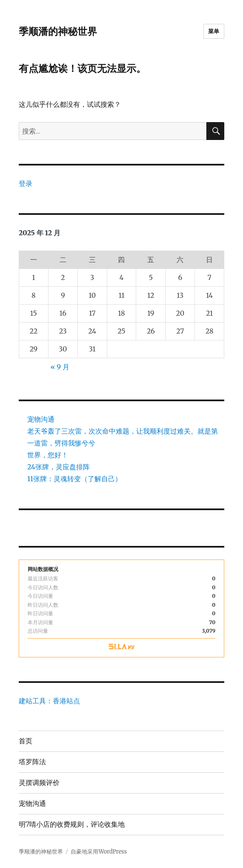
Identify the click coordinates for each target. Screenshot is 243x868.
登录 (26, 183)
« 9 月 (60, 367)
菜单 (214, 31)
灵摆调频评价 (39, 783)
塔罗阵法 (32, 762)
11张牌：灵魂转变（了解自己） (74, 479)
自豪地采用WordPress (99, 852)
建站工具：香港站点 (49, 701)
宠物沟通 (41, 419)
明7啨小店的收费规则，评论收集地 (72, 824)
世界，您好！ (48, 455)
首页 (26, 741)
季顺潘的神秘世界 (58, 31)
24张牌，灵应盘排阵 (59, 467)
